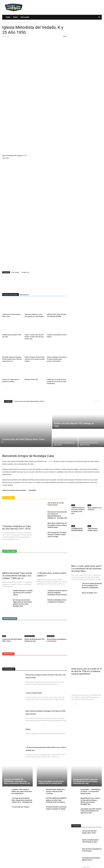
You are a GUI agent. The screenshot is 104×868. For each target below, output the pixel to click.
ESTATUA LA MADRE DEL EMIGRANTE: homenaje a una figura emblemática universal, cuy (17, 779)
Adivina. (30, 726)
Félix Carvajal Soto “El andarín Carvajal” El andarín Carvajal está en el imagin (57, 532)
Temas (15, 17)
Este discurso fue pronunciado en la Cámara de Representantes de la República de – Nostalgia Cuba (57, 514)
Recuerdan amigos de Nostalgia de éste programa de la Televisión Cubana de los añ (12, 359)
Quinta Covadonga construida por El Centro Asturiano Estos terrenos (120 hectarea (57, 359)
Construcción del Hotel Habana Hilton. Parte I (29, 401)
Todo (9, 23)
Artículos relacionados (11, 295)
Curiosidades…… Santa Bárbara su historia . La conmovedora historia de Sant (91, 789)
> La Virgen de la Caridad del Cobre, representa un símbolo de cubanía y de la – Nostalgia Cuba (22, 797)
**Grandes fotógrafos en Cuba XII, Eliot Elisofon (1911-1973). (17, 528)
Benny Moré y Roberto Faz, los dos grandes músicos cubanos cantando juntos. (57, 523)
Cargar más (87, 862)
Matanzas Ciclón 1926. (31, 379)
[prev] (95, 401)
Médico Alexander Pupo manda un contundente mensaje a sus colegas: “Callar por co (17, 576)
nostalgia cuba (25, 272)
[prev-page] (4, 388)
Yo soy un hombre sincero (38, 690)
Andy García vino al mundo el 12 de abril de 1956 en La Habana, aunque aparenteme (86, 669)
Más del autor (24, 295)
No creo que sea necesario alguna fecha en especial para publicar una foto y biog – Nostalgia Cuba (23, 601)
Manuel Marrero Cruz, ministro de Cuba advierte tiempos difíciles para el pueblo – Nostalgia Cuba (91, 797)
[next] (99, 401)
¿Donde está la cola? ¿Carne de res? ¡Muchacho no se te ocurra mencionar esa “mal (85, 779)
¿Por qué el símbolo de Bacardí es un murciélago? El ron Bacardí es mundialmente (91, 582)
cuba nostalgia (15, 272)
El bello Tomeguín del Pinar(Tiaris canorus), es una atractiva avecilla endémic (35, 359)
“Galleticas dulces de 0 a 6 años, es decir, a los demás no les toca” (78, 509)
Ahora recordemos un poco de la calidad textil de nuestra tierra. (51, 780)
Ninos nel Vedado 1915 (88, 589)
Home (8, 17)
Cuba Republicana (30, 633)
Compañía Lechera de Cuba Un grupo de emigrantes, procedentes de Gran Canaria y (57, 592)
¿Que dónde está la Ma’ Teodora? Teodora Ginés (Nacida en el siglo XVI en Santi (90, 805)
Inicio (4, 23)
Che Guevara (51, 633)
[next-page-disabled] (7, 659)
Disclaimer (25, 17)
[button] (99, 17)
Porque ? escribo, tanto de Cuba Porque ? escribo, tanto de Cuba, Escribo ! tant (34, 337)
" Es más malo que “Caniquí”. (20, 803)
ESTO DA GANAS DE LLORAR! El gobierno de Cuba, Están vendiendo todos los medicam (56, 797)
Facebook (50, 461)
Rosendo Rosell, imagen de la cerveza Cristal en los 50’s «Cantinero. (55, 789)
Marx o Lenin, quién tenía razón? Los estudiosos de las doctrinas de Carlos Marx (87, 566)
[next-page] (7, 388)
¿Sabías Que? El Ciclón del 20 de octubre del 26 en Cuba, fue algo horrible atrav (57, 381)
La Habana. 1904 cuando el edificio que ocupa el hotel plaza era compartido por (22, 789)
